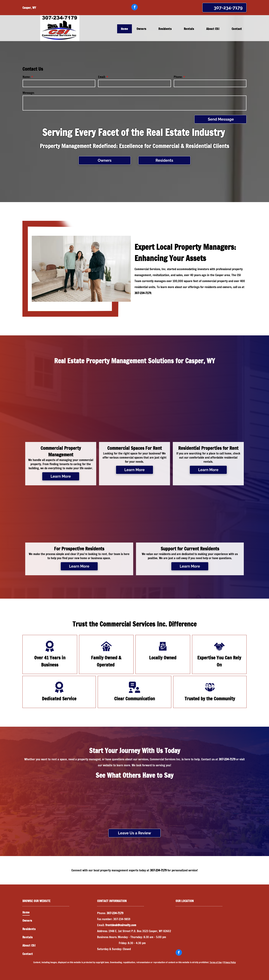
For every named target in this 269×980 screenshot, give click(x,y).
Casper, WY (29, 8)
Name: (27, 77)
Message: (29, 93)
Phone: (178, 77)
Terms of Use (216, 962)
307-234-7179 (143, 293)
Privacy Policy (230, 962)
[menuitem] (125, 29)
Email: (102, 77)
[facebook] (134, 8)
